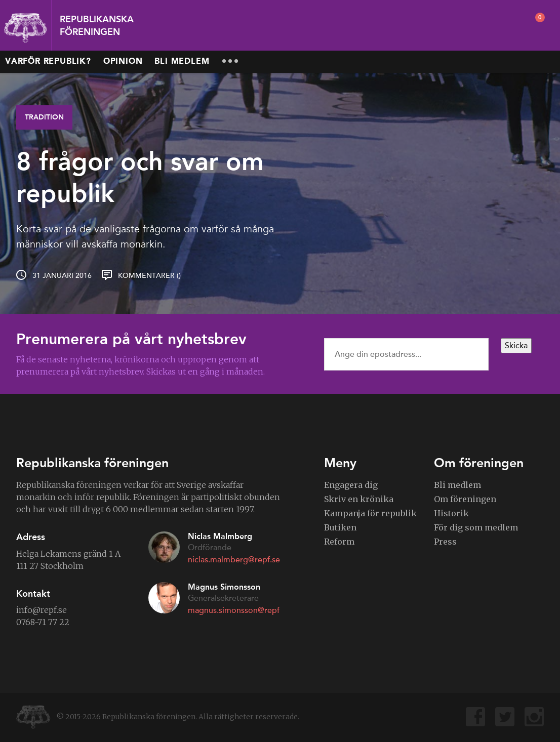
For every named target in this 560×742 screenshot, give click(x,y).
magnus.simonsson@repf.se (239, 610)
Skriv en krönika (359, 499)
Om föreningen (465, 499)
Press (445, 542)
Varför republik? (48, 62)
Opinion (123, 62)
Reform (339, 542)
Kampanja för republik (370, 513)
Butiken (340, 527)
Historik (451, 513)
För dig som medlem (476, 527)
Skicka (516, 346)
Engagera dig (351, 485)
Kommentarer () (149, 276)
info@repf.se (42, 610)
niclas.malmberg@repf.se (234, 560)
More (230, 61)
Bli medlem (182, 62)
